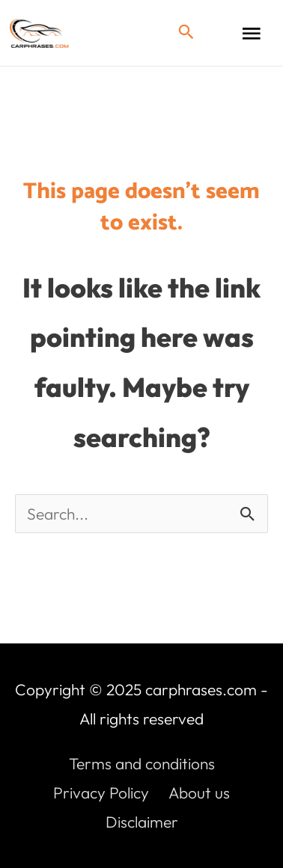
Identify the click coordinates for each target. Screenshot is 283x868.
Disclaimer (142, 822)
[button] (186, 33)
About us (199, 792)
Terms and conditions (142, 763)
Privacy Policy (101, 792)
